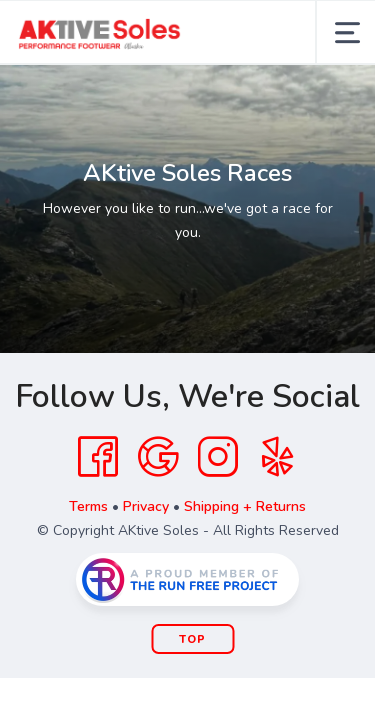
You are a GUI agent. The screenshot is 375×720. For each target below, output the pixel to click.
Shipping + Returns (245, 506)
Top (192, 639)
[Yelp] (278, 457)
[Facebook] (98, 457)
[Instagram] (218, 457)
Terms (88, 506)
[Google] (158, 457)
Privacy (146, 506)
